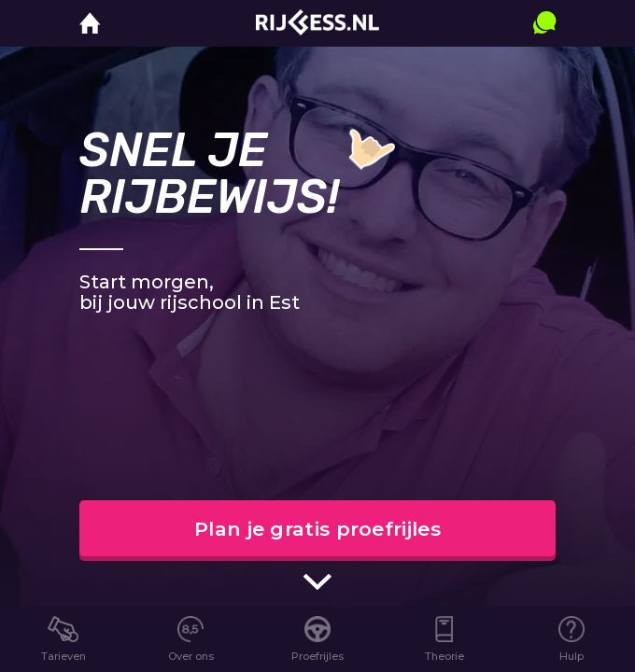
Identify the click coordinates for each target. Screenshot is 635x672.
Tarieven (63, 656)
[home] (90, 24)
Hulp (571, 656)
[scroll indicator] (317, 581)
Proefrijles (317, 656)
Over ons (191, 656)
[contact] (544, 42)
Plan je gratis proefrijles (317, 529)
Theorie (444, 656)
